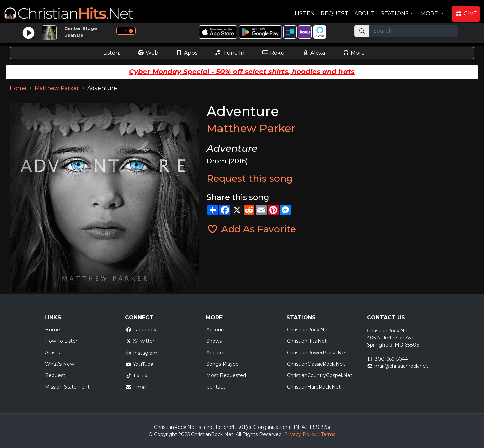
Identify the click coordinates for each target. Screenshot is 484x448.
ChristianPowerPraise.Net (317, 353)
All (238, 434)
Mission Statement (67, 387)
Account (216, 330)
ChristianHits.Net (307, 341)
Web (148, 53)
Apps (187, 53)
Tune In (230, 53)
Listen (305, 14)
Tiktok (136, 376)
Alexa (314, 53)
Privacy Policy (300, 434)
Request (334, 14)
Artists (52, 353)
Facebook (141, 330)
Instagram (142, 353)
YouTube (140, 364)
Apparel (215, 353)
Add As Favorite (251, 229)
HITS (126, 31)
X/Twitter (140, 341)
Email (136, 387)
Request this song (250, 178)
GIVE (466, 14)
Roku (273, 53)
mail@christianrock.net (401, 366)
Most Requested (226, 375)
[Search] (414, 31)
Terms (328, 434)
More (354, 53)
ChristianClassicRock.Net (316, 364)
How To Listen (62, 341)
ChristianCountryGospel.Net (320, 375)
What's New (59, 364)
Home (18, 88)
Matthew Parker (57, 88)
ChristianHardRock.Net (314, 387)
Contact (216, 387)
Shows (214, 341)
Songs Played (223, 364)
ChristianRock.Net (308, 330)
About (365, 14)
